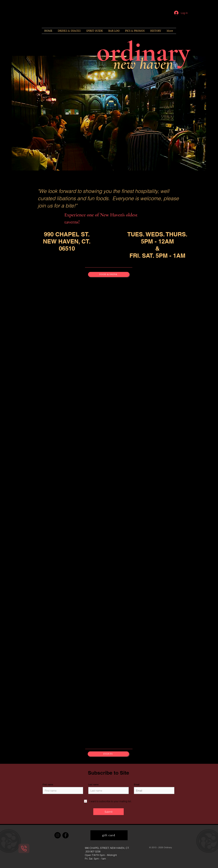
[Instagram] (58, 835)
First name (48, 784)
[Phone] (24, 848)
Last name (93, 784)
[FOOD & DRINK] (109, 274)
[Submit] (108, 812)
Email (137, 784)
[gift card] (109, 835)
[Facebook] (65, 835)
